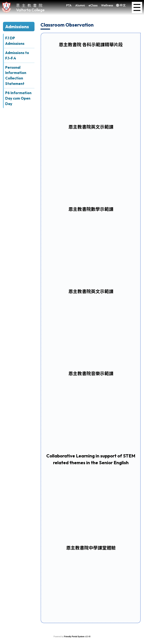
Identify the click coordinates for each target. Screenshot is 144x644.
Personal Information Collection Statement (16, 75)
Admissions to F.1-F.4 (17, 55)
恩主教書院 (30, 5)
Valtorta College (30, 10)
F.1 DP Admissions (15, 41)
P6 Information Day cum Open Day (18, 98)
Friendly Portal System (74, 637)
